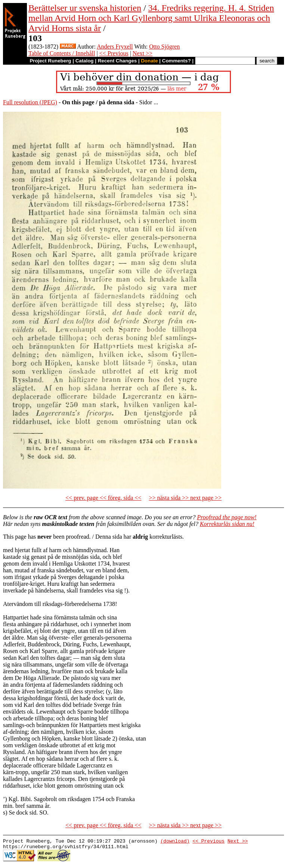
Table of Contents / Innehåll (62, 53)
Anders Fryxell (115, 47)
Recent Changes (117, 61)
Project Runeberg (50, 61)
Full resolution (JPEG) (30, 102)
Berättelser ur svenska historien (85, 8)
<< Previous (114, 53)
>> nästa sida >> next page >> (185, 498)
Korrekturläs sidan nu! (227, 524)
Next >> (143, 53)
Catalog (85, 61)
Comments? (177, 61)
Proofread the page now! (227, 517)
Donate (149, 61)
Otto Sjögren (164, 47)
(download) (175, 842)
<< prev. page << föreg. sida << (103, 498)
